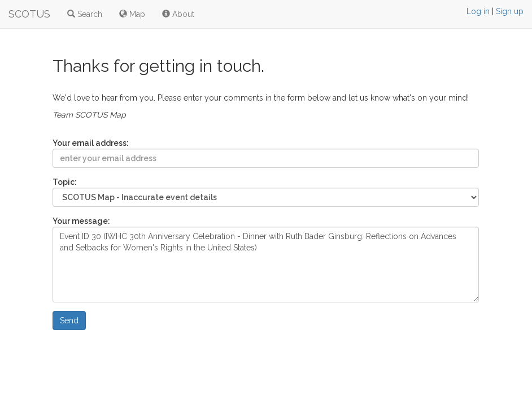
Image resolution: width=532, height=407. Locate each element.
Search (85, 14)
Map (132, 14)
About (178, 14)
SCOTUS (29, 14)
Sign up (510, 11)
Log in (478, 11)
